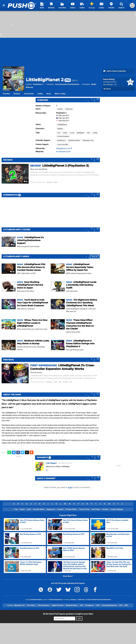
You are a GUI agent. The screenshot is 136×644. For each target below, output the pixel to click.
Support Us (51, 509)
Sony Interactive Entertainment (67, 84)
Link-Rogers (51, 463)
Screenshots (29, 94)
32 (12, 272)
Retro (56, 182)
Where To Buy (60, 94)
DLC (71, 382)
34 (61, 272)
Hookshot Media (36, 600)
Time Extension (43, 605)
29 (25, 381)
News (49, 94)
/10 (114, 82)
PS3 (60, 382)
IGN (81, 605)
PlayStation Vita (88, 140)
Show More (68, 576)
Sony (55, 382)
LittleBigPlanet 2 (48, 80)
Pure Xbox (31, 605)
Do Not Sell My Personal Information (98, 600)
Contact (60, 509)
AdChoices (81, 600)
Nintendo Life (19, 605)
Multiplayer (81, 133)
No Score (107, 89)
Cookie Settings (117, 509)
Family (95, 133)
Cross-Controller (63, 145)
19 (12, 290)
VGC (98, 605)
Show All (94, 257)
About (22, 509)
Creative (60, 109)
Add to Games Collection (114, 71)
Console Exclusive (63, 136)
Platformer (69, 109)
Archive (105, 509)
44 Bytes (73, 600)
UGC (89, 133)
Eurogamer (90, 605)
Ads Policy (96, 509)
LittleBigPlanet (62, 125)
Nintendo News (72, 605)
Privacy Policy (71, 509)
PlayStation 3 (38, 84)
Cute (59, 133)
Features (49, 382)
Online (65, 133)
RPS (126, 605)
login (70, 487)
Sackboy (60, 129)
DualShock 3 (61, 140)
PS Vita (65, 382)
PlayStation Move (74, 140)
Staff (29, 509)
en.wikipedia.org (63, 152)
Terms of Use (84, 509)
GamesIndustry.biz (109, 605)
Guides (40, 94)
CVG (121, 605)
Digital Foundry (58, 605)
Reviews (17, 94)
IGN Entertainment (56, 600)
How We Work (39, 509)
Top (15, 509)
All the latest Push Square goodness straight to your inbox (68, 614)
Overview (6, 94)
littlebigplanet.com (64, 148)
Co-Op (72, 133)
